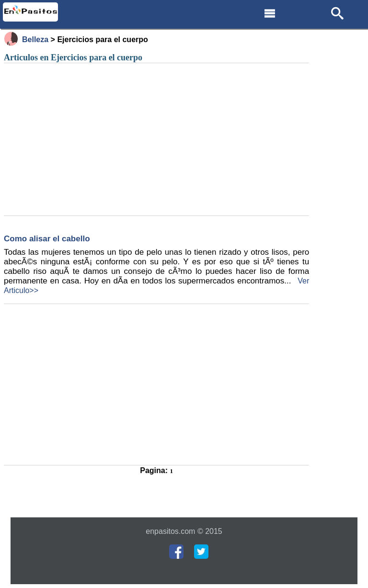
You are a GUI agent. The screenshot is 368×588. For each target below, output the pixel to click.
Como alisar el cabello (47, 239)
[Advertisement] (156, 140)
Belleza (35, 40)
